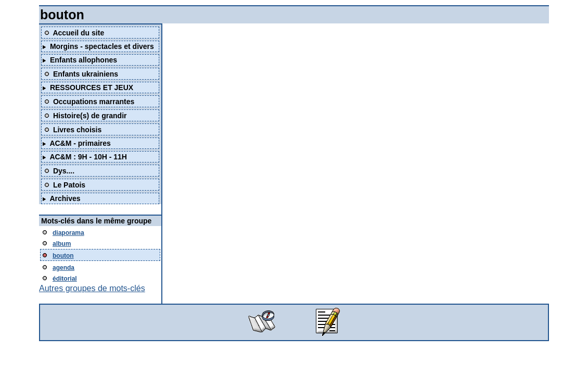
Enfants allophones (84, 60)
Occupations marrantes (94, 102)
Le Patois (69, 185)
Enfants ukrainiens (86, 74)
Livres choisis (77, 130)
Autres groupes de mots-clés (92, 288)
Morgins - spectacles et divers (102, 46)
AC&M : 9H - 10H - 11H (88, 157)
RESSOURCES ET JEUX (92, 87)
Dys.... (64, 171)
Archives (65, 198)
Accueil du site (78, 33)
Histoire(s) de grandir (90, 116)
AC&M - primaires (80, 143)
